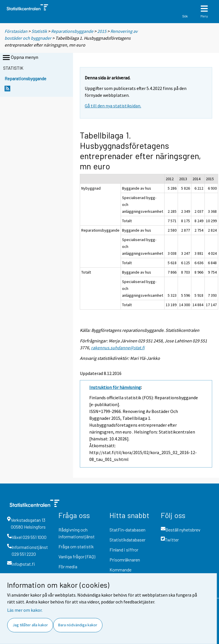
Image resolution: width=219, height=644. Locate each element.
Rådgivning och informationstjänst (77, 533)
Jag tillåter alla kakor (30, 625)
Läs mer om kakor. (25, 610)
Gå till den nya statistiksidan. (113, 106)
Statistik (39, 31)
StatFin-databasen (127, 530)
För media (68, 566)
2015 (102, 31)
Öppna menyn (20, 58)
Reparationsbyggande (72, 31)
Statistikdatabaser (127, 540)
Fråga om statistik (76, 546)
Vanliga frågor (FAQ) (77, 556)
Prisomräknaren (125, 560)
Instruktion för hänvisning (115, 387)
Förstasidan (16, 31)
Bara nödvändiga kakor (78, 625)
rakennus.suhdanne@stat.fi (118, 348)
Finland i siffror (124, 550)
